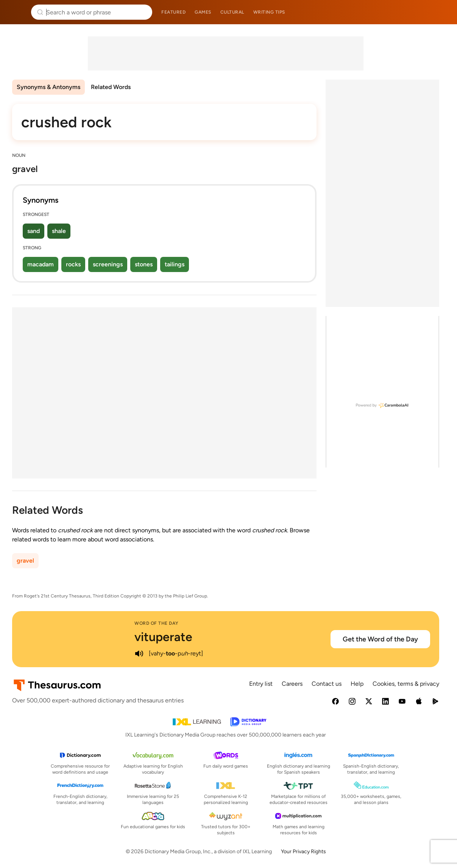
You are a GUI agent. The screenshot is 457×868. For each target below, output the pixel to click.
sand (34, 231)
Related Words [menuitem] (111, 87)
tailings (175, 264)
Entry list (261, 684)
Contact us (327, 684)
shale (59, 231)
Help (357, 684)
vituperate (163, 637)
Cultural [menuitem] (232, 12)
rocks (73, 264)
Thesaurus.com (17, 12)
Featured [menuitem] (173, 12)
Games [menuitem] (203, 12)
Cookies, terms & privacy (406, 684)
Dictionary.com (441, 12)
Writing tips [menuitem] (269, 12)
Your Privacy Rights (303, 852)
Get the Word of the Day (380, 639)
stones (144, 264)
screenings (108, 264)
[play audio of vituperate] (139, 654)
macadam (41, 264)
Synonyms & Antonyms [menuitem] (48, 87)
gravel (25, 561)
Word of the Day (157, 623)
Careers (292, 684)
